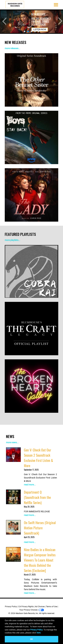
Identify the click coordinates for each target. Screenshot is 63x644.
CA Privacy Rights (26, 607)
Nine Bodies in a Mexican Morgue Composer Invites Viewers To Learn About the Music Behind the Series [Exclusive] (40, 560)
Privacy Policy (11, 607)
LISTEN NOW (39, 24)
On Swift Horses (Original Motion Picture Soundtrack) (40, 528)
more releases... (13, 48)
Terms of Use (52, 607)
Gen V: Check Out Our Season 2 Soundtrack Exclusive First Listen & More (38, 458)
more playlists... (13, 240)
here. (39, 633)
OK (31, 639)
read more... (30, 485)
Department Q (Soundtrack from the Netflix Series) (37, 497)
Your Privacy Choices (28, 610)
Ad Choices (40, 607)
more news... (12, 442)
